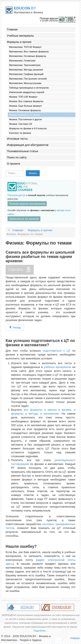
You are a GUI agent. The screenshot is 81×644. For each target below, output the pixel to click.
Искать (33, 173)
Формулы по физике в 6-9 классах (28, 128)
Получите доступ (17, 195)
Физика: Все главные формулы (26, 101)
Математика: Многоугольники (25, 83)
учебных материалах (57, 367)
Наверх (75, 638)
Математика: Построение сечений (28, 79)
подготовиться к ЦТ (57, 351)
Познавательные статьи (22, 151)
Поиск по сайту (17, 157)
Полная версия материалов (27, 204)
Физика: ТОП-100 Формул (23, 97)
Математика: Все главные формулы (29, 51)
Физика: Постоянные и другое (25, 119)
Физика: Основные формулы (25, 110)
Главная (12, 29)
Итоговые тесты (17, 139)
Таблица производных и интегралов (29, 88)
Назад (15, 327)
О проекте (13, 164)
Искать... (6, 170)
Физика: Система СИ (21, 124)
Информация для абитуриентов (28, 145)
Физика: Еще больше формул (25, 106)
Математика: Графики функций (26, 74)
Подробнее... (40, 631)
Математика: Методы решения (26, 70)
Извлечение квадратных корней (27, 92)
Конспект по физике (20, 133)
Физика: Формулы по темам (24, 115)
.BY (25, 8)
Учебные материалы (20, 36)
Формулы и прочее (19, 42)
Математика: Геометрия (22, 61)
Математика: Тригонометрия (25, 65)
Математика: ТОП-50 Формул (25, 47)
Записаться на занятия (24, 219)
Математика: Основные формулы (28, 56)
